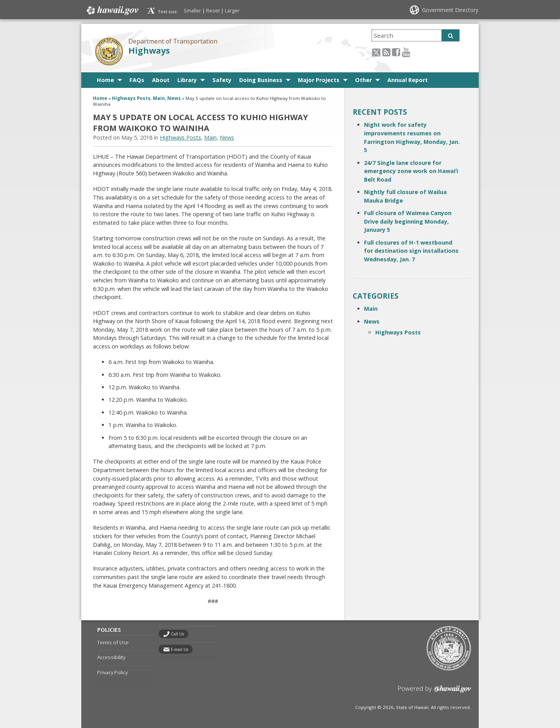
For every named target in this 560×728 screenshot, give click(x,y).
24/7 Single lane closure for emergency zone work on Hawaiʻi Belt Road (411, 171)
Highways (149, 50)
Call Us (177, 634)
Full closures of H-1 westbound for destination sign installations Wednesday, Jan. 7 (411, 251)
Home (105, 80)
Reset (213, 10)
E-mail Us (179, 649)
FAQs (137, 80)
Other (363, 80)
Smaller (192, 10)
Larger (232, 10)
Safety (222, 80)
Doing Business (261, 80)
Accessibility (111, 657)
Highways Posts (131, 98)
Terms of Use (113, 642)
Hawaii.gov (112, 10)
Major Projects (319, 80)
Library (187, 80)
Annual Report (408, 80)
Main (159, 98)
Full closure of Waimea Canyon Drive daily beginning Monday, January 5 (408, 221)
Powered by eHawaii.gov (435, 692)
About (161, 80)
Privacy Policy (112, 672)
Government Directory (450, 10)
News (174, 98)
